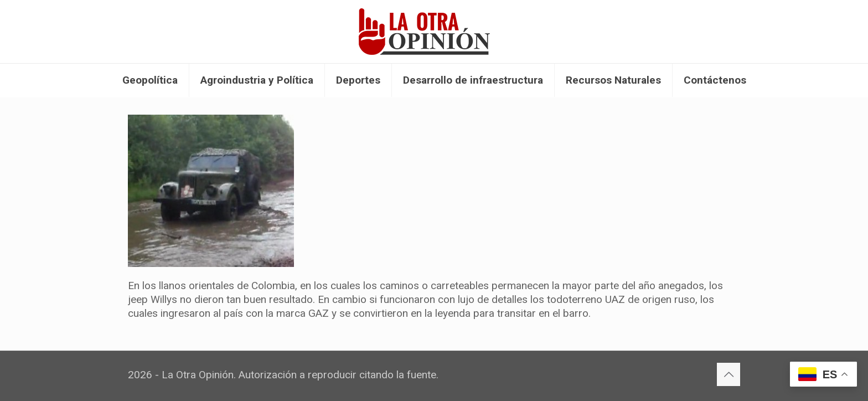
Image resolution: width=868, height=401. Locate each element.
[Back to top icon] (728, 374)
